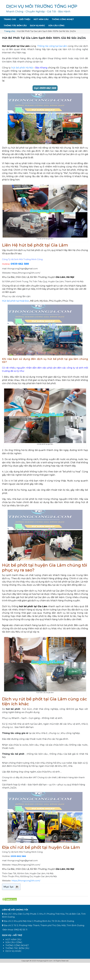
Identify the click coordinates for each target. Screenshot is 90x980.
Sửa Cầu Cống (56, 26)
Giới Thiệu (25, 19)
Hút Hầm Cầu (41, 19)
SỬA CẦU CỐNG (14, 942)
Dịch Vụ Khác (38, 26)
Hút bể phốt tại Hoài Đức (16, 301)
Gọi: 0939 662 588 (45, 88)
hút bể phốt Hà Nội (22, 68)
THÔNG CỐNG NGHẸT (17, 945)
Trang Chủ (10, 19)
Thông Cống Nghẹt (63, 19)
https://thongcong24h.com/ (26, 881)
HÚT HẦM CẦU (13, 939)
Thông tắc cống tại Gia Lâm (52, 46)
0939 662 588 (20, 264)
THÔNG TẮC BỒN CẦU (17, 948)
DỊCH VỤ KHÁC (13, 951)
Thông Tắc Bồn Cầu (15, 26)
